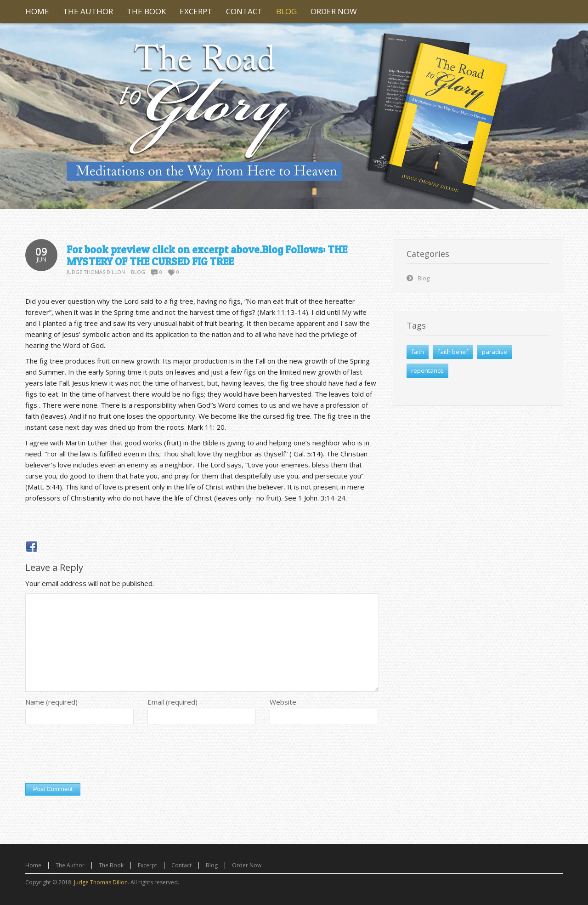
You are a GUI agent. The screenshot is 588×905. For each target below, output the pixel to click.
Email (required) (172, 702)
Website (283, 702)
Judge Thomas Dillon (96, 272)
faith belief (453, 352)
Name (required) (51, 702)
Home (33, 865)
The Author (70, 865)
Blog (138, 272)
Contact (181, 865)
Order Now (247, 865)
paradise (495, 352)
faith (418, 352)
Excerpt (147, 865)
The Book (111, 865)
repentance (427, 370)
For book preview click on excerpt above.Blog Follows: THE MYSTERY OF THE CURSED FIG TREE (207, 256)
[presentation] (95, 756)
